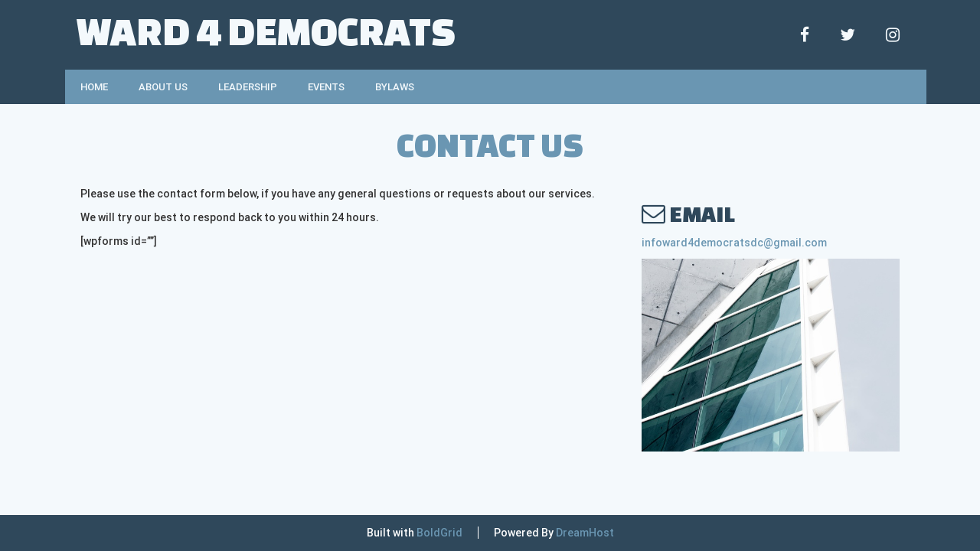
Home (94, 87)
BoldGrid (439, 533)
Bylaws (395, 87)
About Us (163, 87)
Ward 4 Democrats (266, 30)
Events (326, 87)
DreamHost (585, 533)
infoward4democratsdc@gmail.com (734, 243)
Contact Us (490, 144)
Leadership (248, 87)
